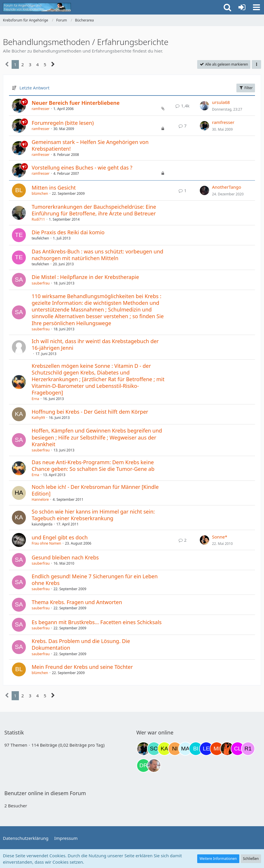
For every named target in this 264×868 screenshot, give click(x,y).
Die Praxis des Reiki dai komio (68, 232)
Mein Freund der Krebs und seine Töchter (82, 667)
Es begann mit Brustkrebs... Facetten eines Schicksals (97, 622)
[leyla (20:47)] (206, 749)
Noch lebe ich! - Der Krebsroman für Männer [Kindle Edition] (95, 490)
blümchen (40, 193)
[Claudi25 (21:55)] (238, 749)
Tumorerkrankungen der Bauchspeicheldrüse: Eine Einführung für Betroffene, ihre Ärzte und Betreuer (94, 210)
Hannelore (40, 499)
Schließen (251, 859)
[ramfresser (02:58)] (143, 749)
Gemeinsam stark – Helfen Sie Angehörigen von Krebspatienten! (90, 145)
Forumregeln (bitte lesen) (63, 123)
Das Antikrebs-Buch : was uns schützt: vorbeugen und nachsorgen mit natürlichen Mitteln (97, 255)
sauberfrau (41, 283)
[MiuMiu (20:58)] (217, 749)
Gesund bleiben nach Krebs (65, 557)
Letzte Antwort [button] (34, 88)
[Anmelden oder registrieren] (242, 7)
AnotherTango (227, 187)
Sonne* (220, 537)
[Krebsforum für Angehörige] (37, 7)
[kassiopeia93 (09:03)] (164, 749)
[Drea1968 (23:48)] (143, 766)
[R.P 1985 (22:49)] (248, 749)
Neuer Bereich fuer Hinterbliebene (76, 103)
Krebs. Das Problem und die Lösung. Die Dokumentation (81, 644)
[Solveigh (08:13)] (154, 749)
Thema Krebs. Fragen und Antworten (77, 602)
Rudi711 (38, 219)
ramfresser (41, 109)
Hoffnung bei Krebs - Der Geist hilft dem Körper (90, 412)
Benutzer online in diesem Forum (45, 793)
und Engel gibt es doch (60, 537)
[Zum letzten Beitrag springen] (204, 106)
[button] (256, 7)
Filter (246, 88)
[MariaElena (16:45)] (185, 749)
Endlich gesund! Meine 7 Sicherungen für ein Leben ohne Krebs (95, 580)
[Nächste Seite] (53, 64)
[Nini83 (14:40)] (175, 749)
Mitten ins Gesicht (54, 188)
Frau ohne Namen (46, 543)
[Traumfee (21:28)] (227, 749)
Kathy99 (38, 418)
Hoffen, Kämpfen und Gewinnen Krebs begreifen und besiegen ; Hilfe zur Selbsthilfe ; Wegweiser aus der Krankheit (97, 437)
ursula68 (221, 102)
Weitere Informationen (218, 859)
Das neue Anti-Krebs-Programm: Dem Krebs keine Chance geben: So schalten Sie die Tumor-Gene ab (93, 465)
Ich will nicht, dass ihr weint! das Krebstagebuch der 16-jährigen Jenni (95, 344)
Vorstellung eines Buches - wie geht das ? (82, 168)
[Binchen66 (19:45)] (196, 749)
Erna (35, 399)
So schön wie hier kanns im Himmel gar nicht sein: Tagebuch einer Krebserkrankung (93, 515)
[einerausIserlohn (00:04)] (154, 766)
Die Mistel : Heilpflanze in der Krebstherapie (85, 277)
